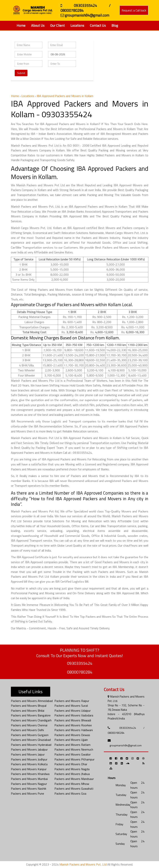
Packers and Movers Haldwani (74, 730)
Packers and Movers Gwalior (73, 754)
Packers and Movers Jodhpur (29, 759)
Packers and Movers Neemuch (74, 749)
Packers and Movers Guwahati (74, 789)
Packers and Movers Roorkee (73, 725)
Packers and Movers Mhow (72, 784)
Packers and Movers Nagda (72, 769)
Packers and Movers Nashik (29, 789)
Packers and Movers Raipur (72, 701)
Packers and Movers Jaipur (28, 754)
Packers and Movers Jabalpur (29, 749)
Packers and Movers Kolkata (29, 764)
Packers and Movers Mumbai (29, 779)
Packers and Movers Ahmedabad (32, 701)
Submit (21, 73)
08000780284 (80, 672)
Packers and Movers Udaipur (73, 711)
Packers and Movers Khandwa (30, 774)
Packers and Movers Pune (27, 793)
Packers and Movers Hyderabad (31, 745)
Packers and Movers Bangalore (31, 715)
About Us (38, 25)
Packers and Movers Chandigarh (31, 720)
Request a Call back (134, 10)
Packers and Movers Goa (70, 793)
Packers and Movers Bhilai (28, 711)
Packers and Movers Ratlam (72, 745)
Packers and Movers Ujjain (71, 740)
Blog (115, 25)
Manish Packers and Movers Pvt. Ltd (83, 864)
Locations (77, 25)
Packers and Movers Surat (71, 706)
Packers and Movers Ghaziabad (31, 740)
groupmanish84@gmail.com (126, 745)
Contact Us (98, 25)
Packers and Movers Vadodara (74, 715)
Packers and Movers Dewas (72, 735)
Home (21, 25)
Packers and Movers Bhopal (29, 706)
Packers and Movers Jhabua (72, 774)
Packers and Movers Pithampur (74, 759)
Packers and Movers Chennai (29, 725)
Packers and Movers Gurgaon (30, 735)
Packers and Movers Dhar (71, 764)
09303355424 (80, 663)
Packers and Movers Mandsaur (74, 779)
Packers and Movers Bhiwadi (73, 720)
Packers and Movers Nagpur (29, 784)
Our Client (57, 25)
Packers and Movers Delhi (27, 730)
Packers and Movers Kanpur (29, 769)
